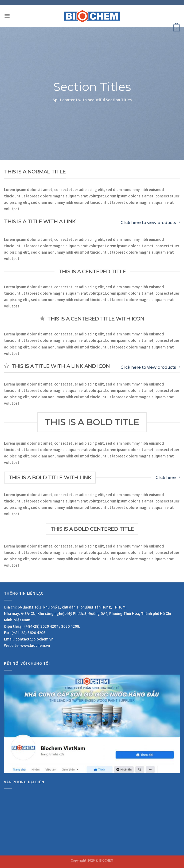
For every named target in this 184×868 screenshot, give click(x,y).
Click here (168, 478)
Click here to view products (150, 223)
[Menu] (7, 16)
